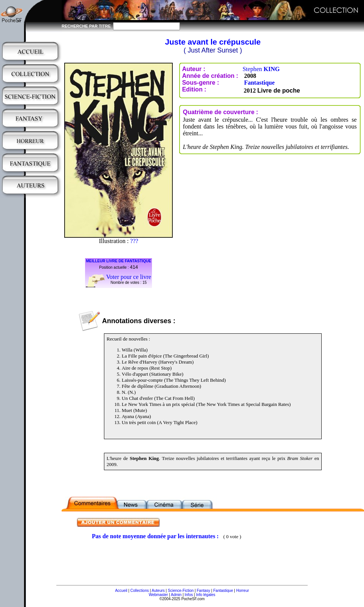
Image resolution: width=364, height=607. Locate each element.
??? (134, 241)
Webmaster (158, 595)
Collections (140, 591)
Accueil (121, 591)
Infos (189, 595)
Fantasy (204, 591)
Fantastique (259, 83)
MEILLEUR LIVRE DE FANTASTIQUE (118, 261)
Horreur (243, 591)
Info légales (205, 595)
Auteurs (158, 591)
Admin (176, 595)
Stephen (261, 69)
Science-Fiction (181, 591)
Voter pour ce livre (129, 277)
